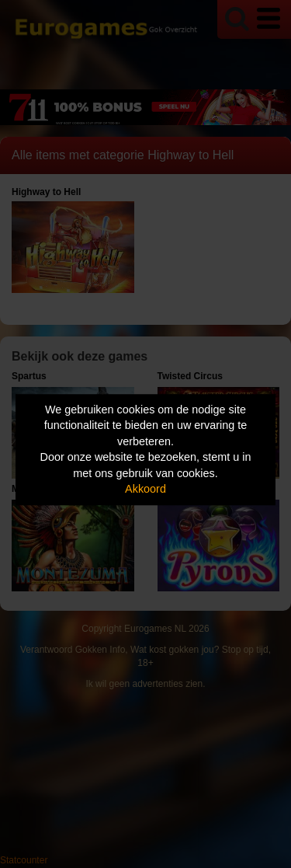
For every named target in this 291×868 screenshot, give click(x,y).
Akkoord (145, 490)
